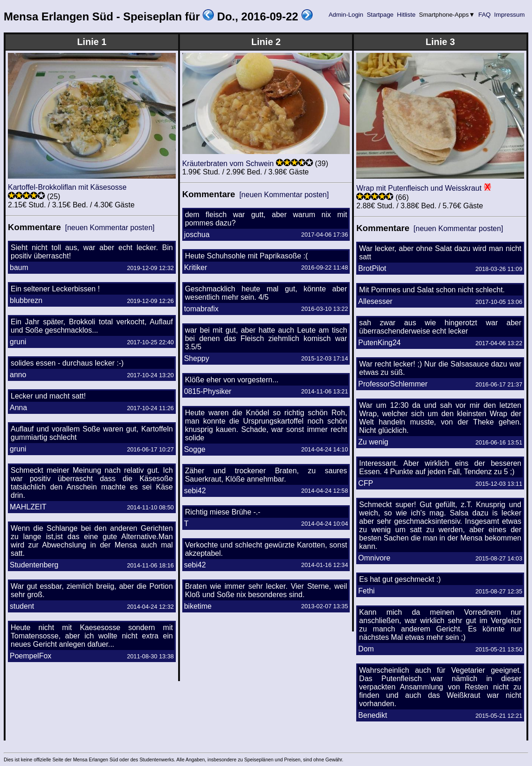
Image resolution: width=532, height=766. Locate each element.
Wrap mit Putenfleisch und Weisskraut (419, 188)
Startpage (380, 15)
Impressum (510, 15)
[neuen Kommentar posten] (110, 228)
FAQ (485, 15)
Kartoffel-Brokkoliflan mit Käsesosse (67, 187)
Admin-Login (346, 15)
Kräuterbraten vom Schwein (228, 164)
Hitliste (406, 15)
